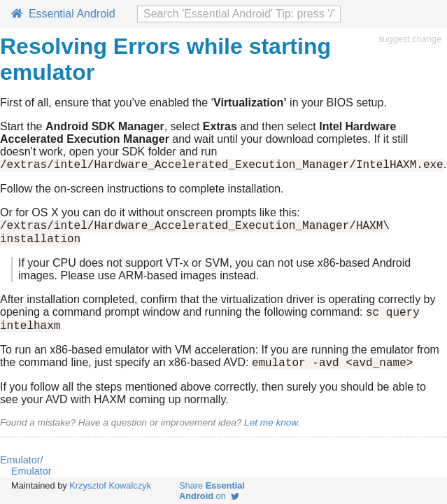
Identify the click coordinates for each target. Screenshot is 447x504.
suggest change (410, 39)
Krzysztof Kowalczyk (110, 485)
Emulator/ (22, 472)
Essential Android (63, 14)
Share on (212, 491)
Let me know (271, 435)
